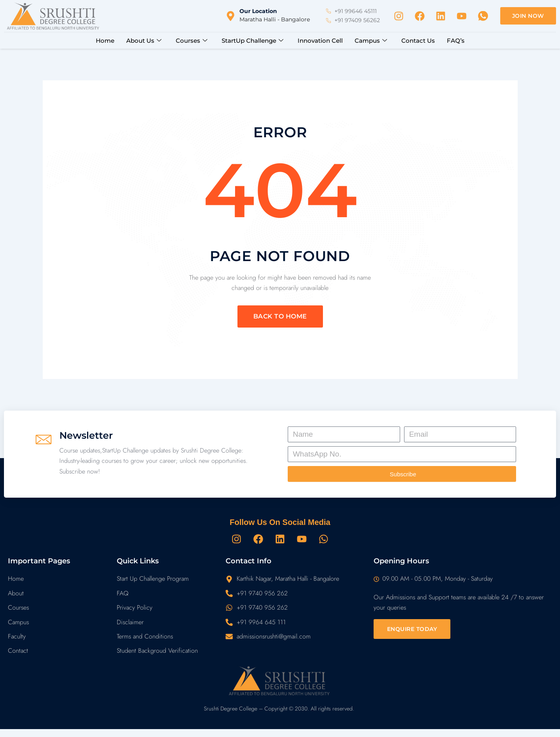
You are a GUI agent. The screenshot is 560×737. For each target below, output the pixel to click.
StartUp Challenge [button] (252, 41)
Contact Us (418, 41)
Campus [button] (371, 41)
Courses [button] (192, 41)
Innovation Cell (320, 41)
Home (105, 41)
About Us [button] (144, 41)
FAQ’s (456, 41)
